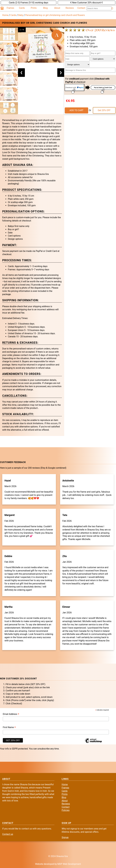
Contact (81, 8)
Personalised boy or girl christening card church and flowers (55, 15)
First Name (9, 728)
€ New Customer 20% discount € (87, 3)
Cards (22, 8)
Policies (66, 810)
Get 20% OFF (104, 110)
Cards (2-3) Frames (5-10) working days (29, 3)
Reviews (70, 8)
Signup (65, 837)
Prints (34, 8)
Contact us (8, 834)
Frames (10, 8)
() (112, 8)
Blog (45, 8)
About (57, 8)
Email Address (11, 714)
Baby (21, 15)
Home (5, 15)
